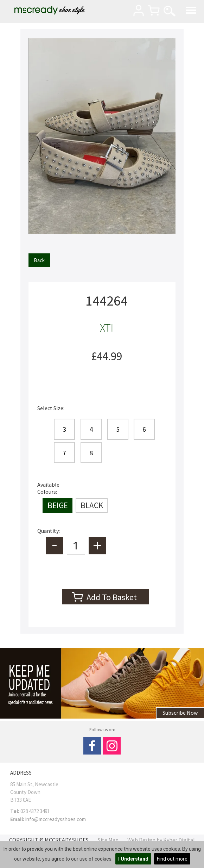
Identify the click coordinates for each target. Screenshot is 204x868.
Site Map (108, 840)
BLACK (92, 505)
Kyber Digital (179, 840)
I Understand (133, 859)
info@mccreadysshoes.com (56, 819)
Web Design (141, 840)
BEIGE (58, 505)
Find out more (172, 859)
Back (39, 260)
